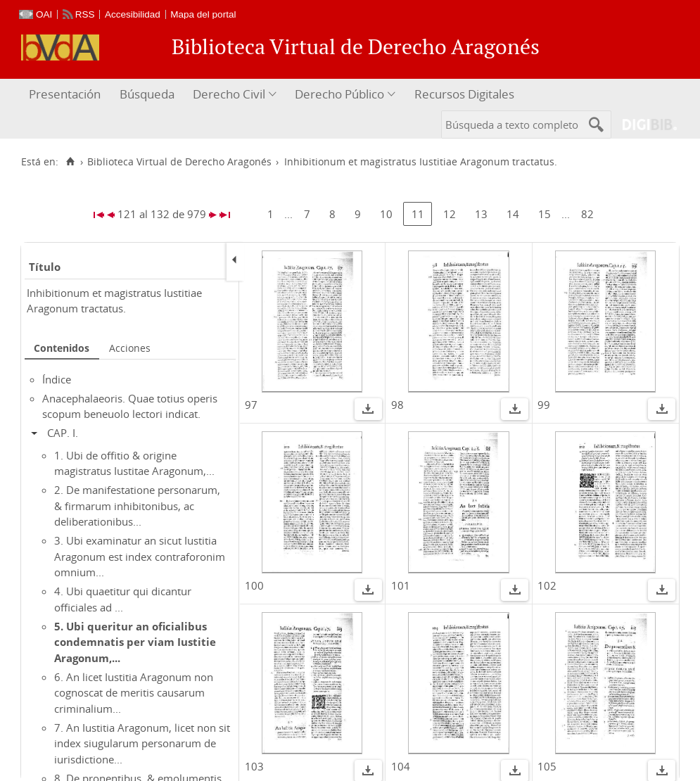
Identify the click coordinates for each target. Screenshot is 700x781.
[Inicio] (70, 162)
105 (547, 766)
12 (450, 214)
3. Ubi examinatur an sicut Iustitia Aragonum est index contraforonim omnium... (140, 556)
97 (251, 405)
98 (397, 405)
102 (547, 585)
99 (544, 405)
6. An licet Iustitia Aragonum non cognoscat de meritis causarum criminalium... (134, 693)
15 (545, 214)
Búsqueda (147, 94)
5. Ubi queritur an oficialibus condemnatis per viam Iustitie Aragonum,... (135, 642)
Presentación (65, 94)
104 (401, 766)
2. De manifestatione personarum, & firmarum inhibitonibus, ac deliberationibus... (137, 506)
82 (587, 214)
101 (401, 585)
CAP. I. (63, 433)
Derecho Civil (229, 94)
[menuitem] (66, 95)
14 (513, 214)
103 (254, 766)
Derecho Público (339, 94)
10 (386, 214)
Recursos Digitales (464, 94)
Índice (57, 379)
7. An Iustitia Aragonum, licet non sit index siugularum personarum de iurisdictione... (142, 743)
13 (481, 214)
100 (254, 585)
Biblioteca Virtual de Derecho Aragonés (179, 162)
